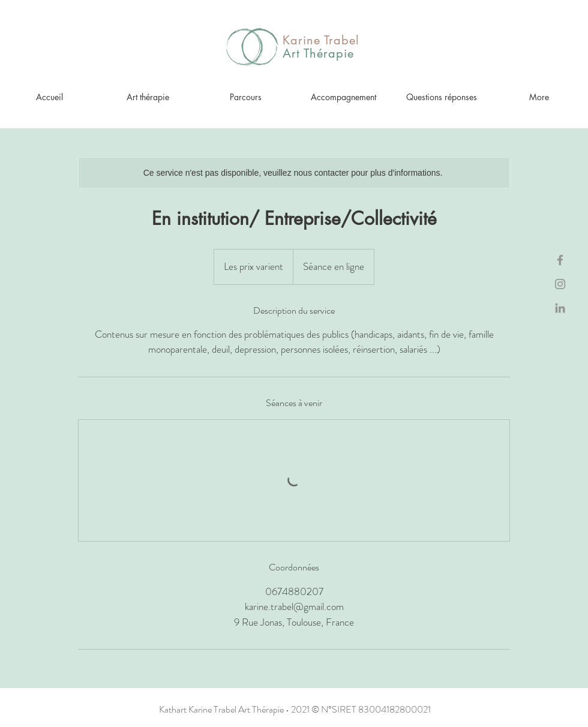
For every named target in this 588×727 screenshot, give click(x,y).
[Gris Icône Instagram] (560, 284)
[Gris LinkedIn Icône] (560, 308)
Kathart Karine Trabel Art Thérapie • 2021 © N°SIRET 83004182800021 (295, 709)
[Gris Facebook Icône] (560, 260)
